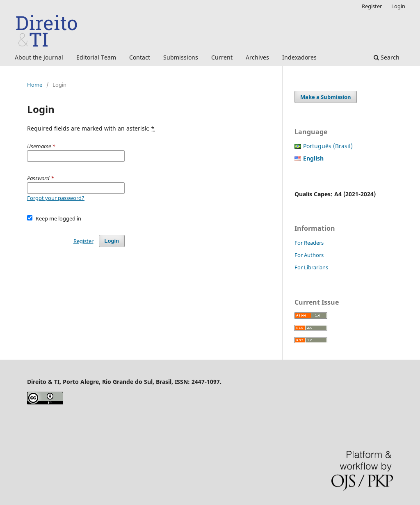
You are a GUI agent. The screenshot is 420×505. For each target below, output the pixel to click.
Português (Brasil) (328, 146)
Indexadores (299, 57)
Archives (257, 57)
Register (372, 6)
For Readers (309, 243)
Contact (140, 57)
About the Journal (39, 57)
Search (387, 57)
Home (35, 85)
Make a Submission (326, 97)
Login (398, 6)
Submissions (181, 57)
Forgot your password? (56, 198)
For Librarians (311, 267)
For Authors (309, 255)
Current (222, 57)
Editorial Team (96, 57)
